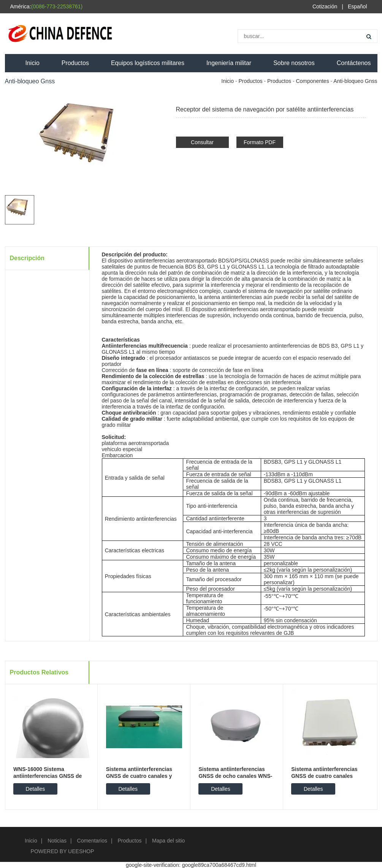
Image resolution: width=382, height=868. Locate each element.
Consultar (202, 142)
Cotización (325, 6)
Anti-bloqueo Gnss (355, 81)
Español (357, 6)
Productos (75, 63)
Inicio (32, 63)
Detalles (36, 789)
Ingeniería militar (229, 63)
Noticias (57, 841)
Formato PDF (260, 142)
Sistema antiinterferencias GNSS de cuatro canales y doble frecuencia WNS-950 (139, 776)
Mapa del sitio (168, 841)
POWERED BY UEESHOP (63, 851)
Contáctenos (354, 63)
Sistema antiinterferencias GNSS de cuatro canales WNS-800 (324, 776)
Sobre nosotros (294, 63)
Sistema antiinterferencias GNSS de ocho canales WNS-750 (235, 776)
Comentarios (92, 841)
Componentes (312, 81)
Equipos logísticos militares (148, 63)
